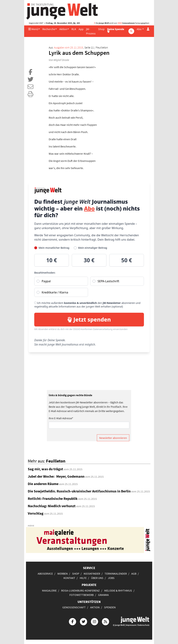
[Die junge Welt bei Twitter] (83, 621)
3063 (120, 23)
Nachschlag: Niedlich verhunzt (52, 506)
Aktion (63, 29)
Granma (103, 595)
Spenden (110, 607)
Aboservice (45, 574)
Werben (62, 574)
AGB (134, 574)
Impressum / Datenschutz (138, 625)
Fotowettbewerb (82, 595)
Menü (33, 29)
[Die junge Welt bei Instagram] (95, 621)
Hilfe (83, 578)
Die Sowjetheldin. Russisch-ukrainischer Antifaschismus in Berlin (79, 491)
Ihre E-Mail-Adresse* (61, 418)
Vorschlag (36, 513)
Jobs (111, 578)
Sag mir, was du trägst (45, 469)
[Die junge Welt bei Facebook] (72, 621)
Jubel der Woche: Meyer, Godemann (56, 476)
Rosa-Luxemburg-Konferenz (80, 590)
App (81, 29)
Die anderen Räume (43, 484)
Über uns (97, 578)
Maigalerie (49, 590)
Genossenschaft (74, 607)
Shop (101, 29)
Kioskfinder (92, 574)
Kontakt (69, 578)
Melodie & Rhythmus (118, 590)
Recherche (49, 29)
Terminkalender (116, 574)
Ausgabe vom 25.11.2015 (69, 47)
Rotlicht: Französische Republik (53, 498)
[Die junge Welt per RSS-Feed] (106, 621)
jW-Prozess (91, 31)
